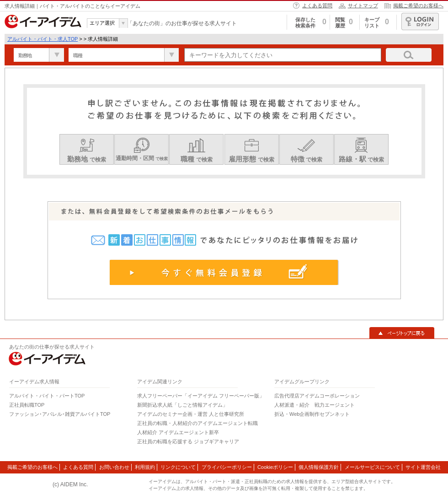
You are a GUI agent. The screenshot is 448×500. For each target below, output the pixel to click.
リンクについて (178, 467)
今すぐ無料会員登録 (224, 272)
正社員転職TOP (27, 405)
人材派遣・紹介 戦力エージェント (315, 405)
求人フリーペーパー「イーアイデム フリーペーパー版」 (201, 396)
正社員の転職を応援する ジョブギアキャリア (188, 441)
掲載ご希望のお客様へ (418, 5)
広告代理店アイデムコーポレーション (317, 396)
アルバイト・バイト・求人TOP (43, 39)
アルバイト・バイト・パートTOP (47, 396)
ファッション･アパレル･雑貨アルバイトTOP (60, 414)
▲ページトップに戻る (402, 333)
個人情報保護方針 (319, 467)
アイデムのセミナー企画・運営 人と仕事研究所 (191, 414)
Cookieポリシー (275, 467)
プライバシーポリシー (227, 467)
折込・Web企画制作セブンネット (312, 414)
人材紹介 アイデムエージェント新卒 (178, 432)
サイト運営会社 (423, 467)
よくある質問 (317, 5)
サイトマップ (363, 5)
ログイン (420, 22)
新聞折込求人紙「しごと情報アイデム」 (182, 405)
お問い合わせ (114, 467)
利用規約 (145, 467)
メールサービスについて (372, 467)
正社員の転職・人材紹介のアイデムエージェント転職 (197, 423)
